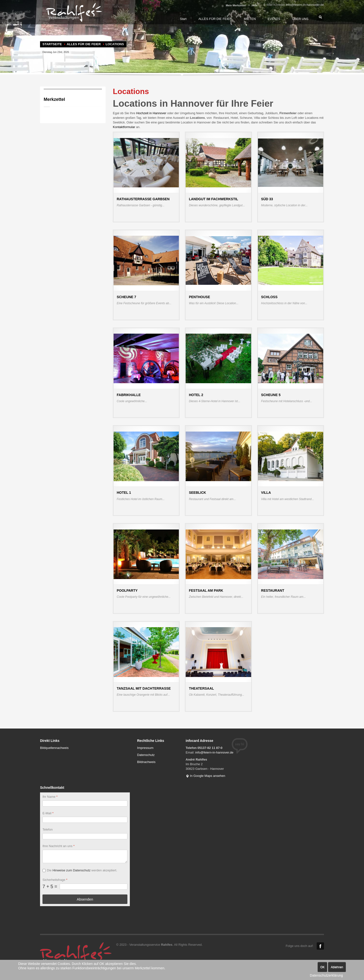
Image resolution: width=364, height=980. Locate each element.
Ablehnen (337, 967)
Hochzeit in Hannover (151, 113)
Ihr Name (50, 797)
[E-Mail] (85, 820)
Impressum (145, 748)
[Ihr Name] (85, 803)
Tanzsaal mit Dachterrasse (144, 688)
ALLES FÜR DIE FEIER (84, 44)
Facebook (320, 946)
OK (322, 967)
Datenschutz (146, 755)
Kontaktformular (124, 127)
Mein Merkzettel (236, 5)
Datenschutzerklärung (326, 975)
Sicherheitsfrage (55, 880)
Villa (266, 493)
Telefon (48, 829)
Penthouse (199, 297)
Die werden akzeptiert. (82, 870)
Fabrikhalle (129, 395)
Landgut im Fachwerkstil (213, 199)
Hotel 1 (124, 493)
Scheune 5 (271, 395)
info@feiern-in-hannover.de (305, 5)
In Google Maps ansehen (205, 776)
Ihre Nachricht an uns (58, 846)
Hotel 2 (196, 395)
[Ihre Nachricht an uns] (85, 856)
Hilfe (255, 5)
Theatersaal (201, 688)
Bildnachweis (146, 762)
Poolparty (127, 590)
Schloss (269, 297)
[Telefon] (85, 836)
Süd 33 (267, 199)
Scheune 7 (126, 297)
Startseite (52, 44)
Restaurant (273, 590)
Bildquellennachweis (54, 748)
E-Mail (48, 813)
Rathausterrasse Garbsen (143, 199)
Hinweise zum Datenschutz (71, 870)
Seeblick (197, 493)
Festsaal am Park (206, 590)
